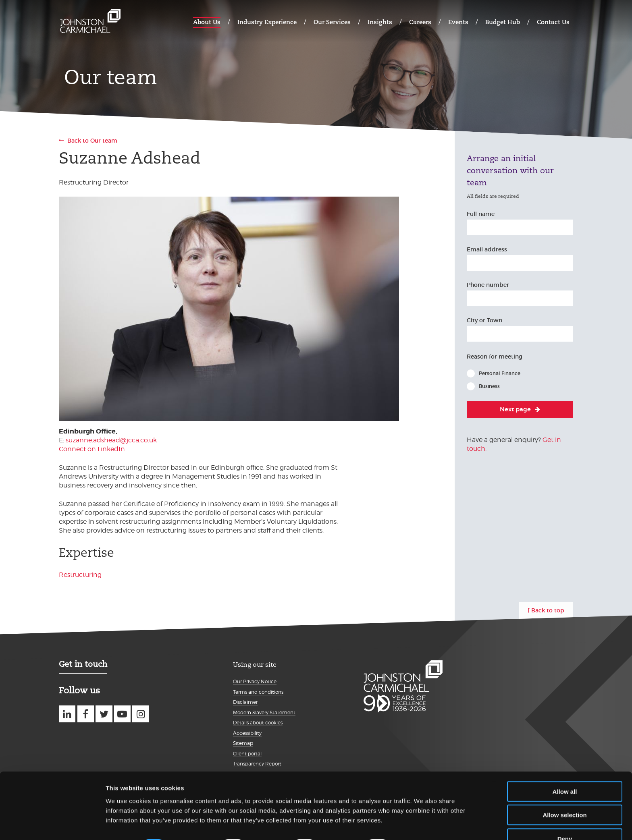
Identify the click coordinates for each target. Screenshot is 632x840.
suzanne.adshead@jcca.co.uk (111, 440)
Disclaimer (245, 702)
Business (489, 386)
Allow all (565, 769)
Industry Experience (267, 22)
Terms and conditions (258, 692)
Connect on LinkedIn (92, 449)
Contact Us (553, 22)
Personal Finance (500, 373)
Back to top (548, 610)
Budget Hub (503, 22)
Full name (481, 214)
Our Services (332, 22)
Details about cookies (258, 723)
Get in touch (83, 664)
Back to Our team (92, 141)
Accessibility (247, 733)
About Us (207, 22)
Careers (420, 22)
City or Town (484, 320)
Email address (487, 249)
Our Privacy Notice (255, 681)
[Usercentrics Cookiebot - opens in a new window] (52, 824)
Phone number (488, 285)
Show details (423, 824)
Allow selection (564, 793)
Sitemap (243, 743)
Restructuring (80, 575)
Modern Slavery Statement (264, 712)
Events (458, 22)
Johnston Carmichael (90, 21)
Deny (565, 816)
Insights (380, 22)
